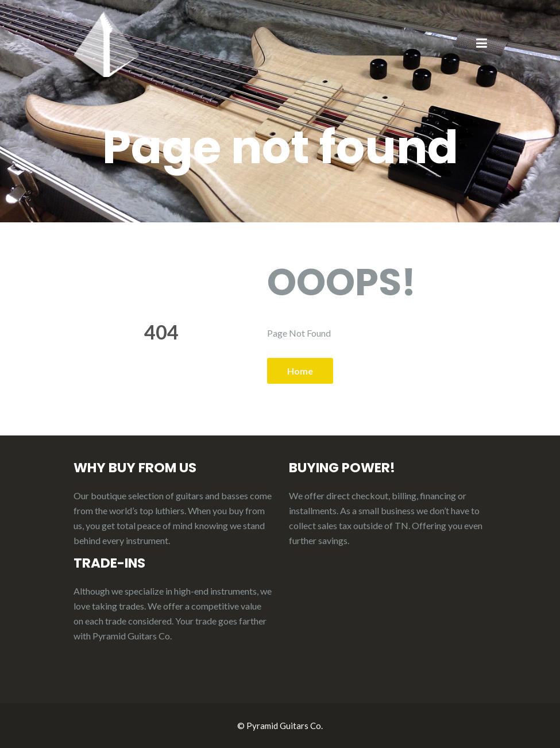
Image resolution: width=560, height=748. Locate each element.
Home (300, 371)
